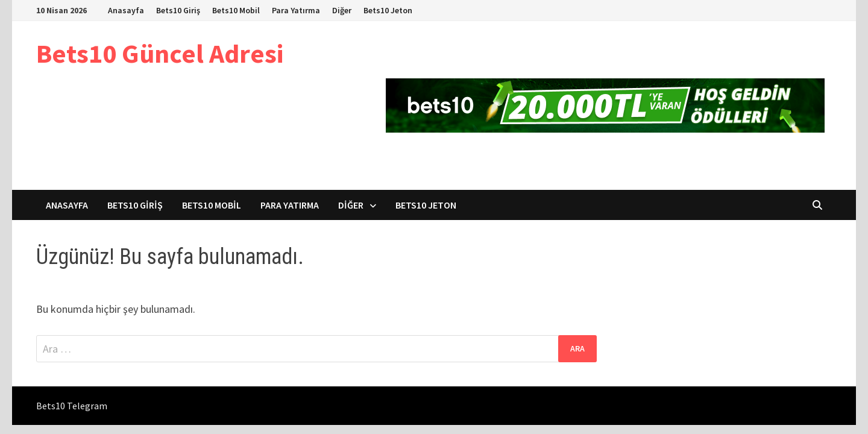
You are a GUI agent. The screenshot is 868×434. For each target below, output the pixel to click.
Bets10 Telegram (72, 406)
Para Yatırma (296, 10)
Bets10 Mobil (236, 10)
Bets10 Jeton (388, 10)
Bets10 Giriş (178, 10)
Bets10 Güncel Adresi (160, 53)
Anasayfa (126, 10)
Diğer (342, 10)
